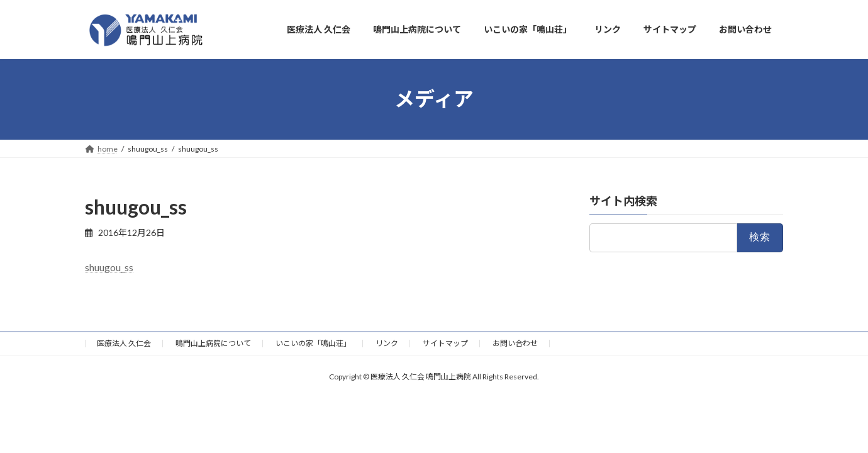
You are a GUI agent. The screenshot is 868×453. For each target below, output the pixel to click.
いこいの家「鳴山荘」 (313, 343)
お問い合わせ (515, 343)
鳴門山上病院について (213, 343)
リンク (387, 343)
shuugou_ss (109, 267)
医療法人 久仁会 (124, 343)
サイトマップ (445, 343)
